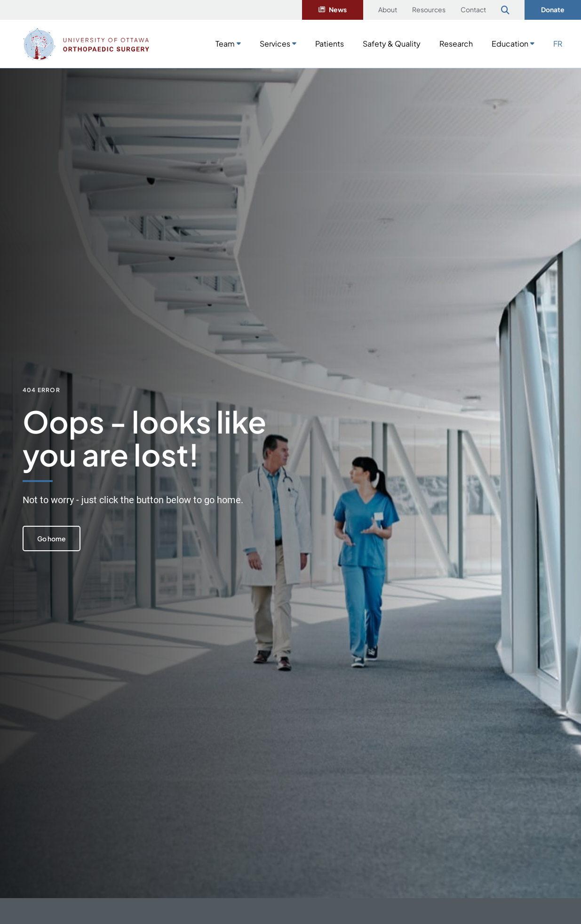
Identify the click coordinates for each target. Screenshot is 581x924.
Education (510, 44)
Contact (473, 9)
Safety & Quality (392, 44)
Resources (429, 9)
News (338, 9)
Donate (553, 9)
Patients (330, 44)
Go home (53, 538)
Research (456, 44)
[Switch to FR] (558, 43)
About (388, 9)
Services (275, 44)
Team (225, 44)
